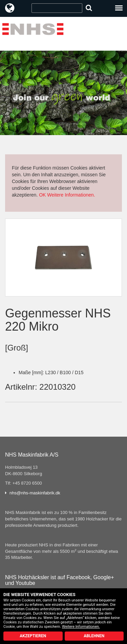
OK (42, 195)
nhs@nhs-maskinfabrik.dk (35, 493)
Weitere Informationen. (71, 195)
